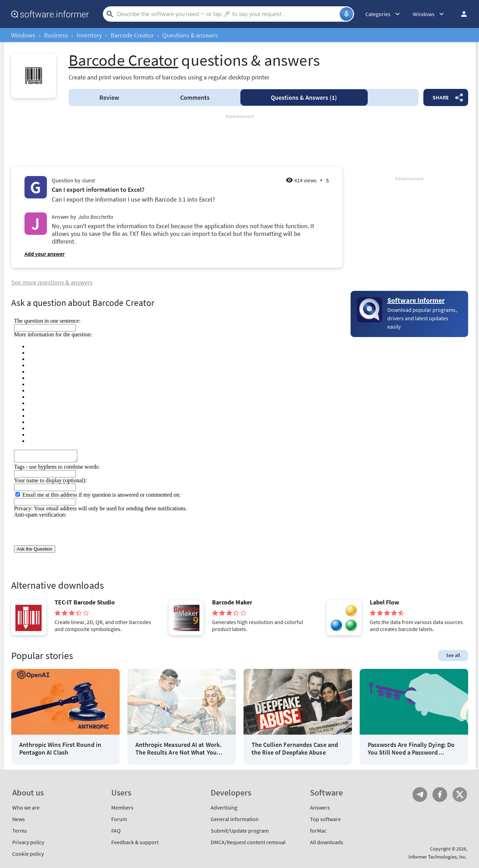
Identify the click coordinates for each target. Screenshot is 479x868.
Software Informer (416, 300)
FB (440, 794)
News (19, 819)
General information (235, 819)
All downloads (327, 842)
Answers (304, 97)
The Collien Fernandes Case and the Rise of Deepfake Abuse (295, 748)
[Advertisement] (240, 141)
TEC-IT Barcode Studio (85, 602)
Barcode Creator (132, 35)
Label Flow (385, 602)
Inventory (89, 35)
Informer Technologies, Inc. (438, 857)
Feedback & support (135, 842)
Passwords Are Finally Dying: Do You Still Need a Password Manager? (411, 748)
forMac (318, 831)
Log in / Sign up (461, 14)
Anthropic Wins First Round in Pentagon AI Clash (60, 748)
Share (441, 97)
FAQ (116, 831)
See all (453, 655)
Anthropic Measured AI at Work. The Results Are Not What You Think (178, 748)
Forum (119, 819)
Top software (325, 819)
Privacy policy (28, 842)
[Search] (227, 14)
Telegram (420, 794)
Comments (195, 97)
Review (109, 97)
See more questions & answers (52, 282)
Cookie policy (28, 854)
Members (122, 807)
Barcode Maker (232, 602)
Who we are (26, 807)
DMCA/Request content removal (248, 842)
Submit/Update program (240, 831)
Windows (23, 35)
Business (56, 35)
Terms (20, 831)
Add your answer (45, 254)
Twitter (460, 794)
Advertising (224, 807)
